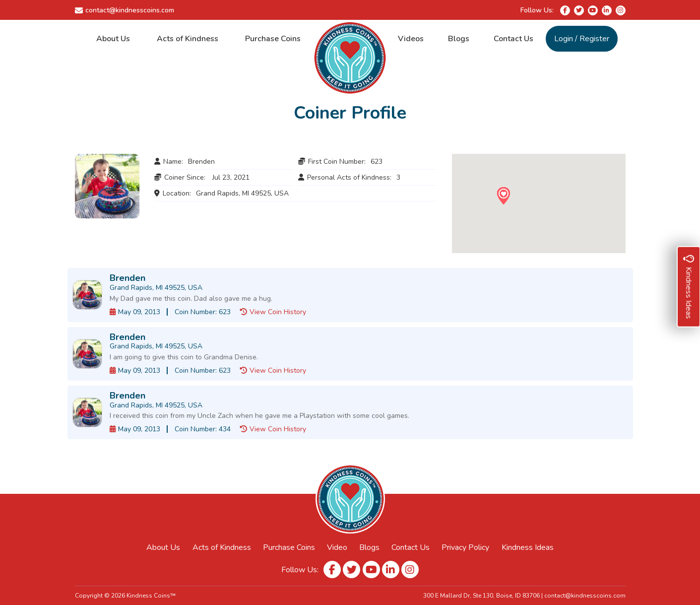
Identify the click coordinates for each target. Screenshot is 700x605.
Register (594, 39)
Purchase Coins (273, 39)
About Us (113, 39)
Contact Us (513, 39)
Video (337, 547)
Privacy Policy (465, 547)
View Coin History (278, 312)
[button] (503, 196)
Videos (411, 39)
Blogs (459, 39)
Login (564, 39)
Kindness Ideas (528, 547)
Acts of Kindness (188, 39)
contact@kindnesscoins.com (130, 10)
